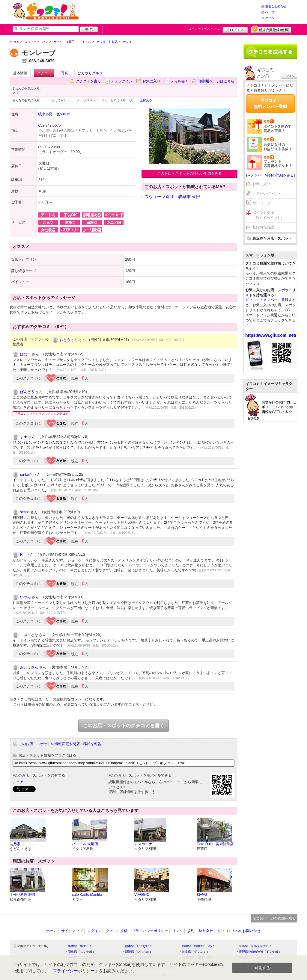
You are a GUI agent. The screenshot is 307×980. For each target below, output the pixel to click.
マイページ (261, 203)
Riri (23, 555)
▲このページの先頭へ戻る (274, 918)
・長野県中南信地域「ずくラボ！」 (260, 952)
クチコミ (44, 73)
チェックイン (122, 81)
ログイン (235, 29)
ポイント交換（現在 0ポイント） (268, 215)
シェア (18, 782)
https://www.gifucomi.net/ (271, 335)
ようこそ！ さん (204, 29)
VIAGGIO (142, 895)
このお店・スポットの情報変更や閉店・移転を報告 (60, 744)
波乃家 (15, 844)
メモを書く (180, 81)
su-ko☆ (26, 475)
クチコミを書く (88, 81)
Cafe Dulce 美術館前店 (215, 844)
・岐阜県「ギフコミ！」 (195, 952)
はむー (25, 354)
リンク (177, 931)
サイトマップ (72, 931)
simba (25, 512)
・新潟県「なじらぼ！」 (139, 952)
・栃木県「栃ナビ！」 (80, 946)
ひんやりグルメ (90, 73)
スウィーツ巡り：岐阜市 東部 (172, 197)
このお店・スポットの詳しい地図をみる (189, 173)
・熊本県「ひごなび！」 (139, 946)
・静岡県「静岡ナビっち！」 (198, 946)
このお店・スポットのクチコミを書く (124, 725)
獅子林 (202, 895)
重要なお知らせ (276, 6)
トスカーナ (143, 844)
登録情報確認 (263, 227)
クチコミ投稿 (117, 931)
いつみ (25, 597)
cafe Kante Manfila (87, 895)
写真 (64, 73)
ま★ (24, 437)
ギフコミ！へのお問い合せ (239, 931)
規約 (191, 931)
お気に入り (151, 81)
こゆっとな (29, 635)
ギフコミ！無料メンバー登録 (270, 103)
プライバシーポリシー (150, 931)
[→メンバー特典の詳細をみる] (271, 175)
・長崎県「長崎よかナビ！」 (255, 946)
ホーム (270, 18)
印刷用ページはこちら (216, 81)
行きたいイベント (267, 194)
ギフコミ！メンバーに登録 (267, 300)
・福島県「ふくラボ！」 (82, 952)
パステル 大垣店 (85, 844)
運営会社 (206, 931)
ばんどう (27, 392)
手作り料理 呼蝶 (23, 895)
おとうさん (69, 340)
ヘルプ (270, 12)
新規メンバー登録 (271, 29)
